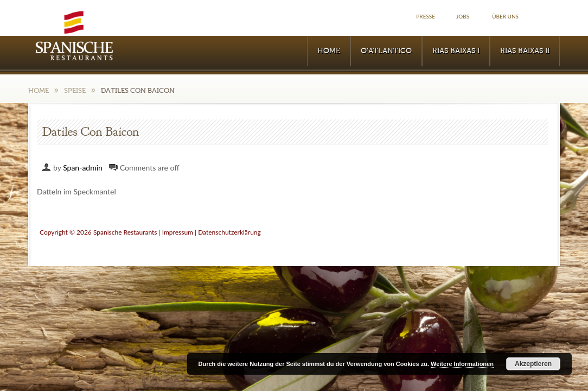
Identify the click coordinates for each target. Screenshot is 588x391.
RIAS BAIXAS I (456, 51)
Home (329, 51)
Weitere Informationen (462, 364)
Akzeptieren (533, 364)
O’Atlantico (386, 51)
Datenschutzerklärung (229, 232)
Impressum (178, 232)
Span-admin (83, 168)
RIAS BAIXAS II (525, 51)
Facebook (548, 17)
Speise (75, 90)
